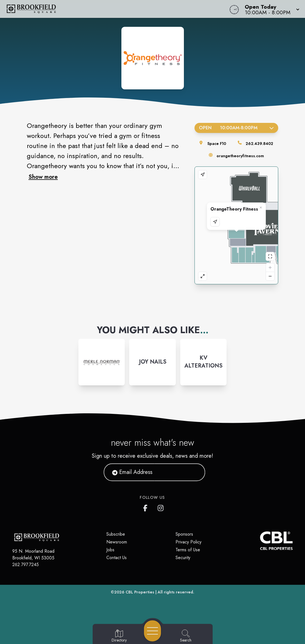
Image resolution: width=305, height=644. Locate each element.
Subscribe (116, 534)
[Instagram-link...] (102, 362)
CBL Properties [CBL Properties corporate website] (140, 592)
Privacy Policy (188, 542)
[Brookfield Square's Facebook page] (147, 507)
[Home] (116, 9)
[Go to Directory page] (119, 636)
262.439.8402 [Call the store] (259, 144)
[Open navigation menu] (152, 631)
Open (236, 128)
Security (183, 558)
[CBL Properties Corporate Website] (260, 541)
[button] (270, 9)
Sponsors (184, 534)
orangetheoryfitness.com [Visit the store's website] (240, 156)
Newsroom (117, 542)
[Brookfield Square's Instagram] (161, 507)
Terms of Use (188, 550)
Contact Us (117, 558)
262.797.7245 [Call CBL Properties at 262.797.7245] (26, 565)
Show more (43, 177)
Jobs (110, 550)
